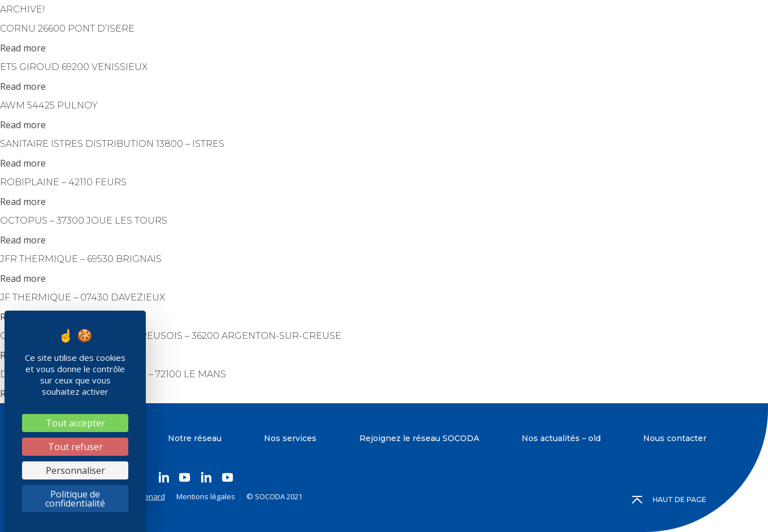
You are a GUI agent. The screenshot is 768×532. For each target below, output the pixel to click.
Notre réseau (195, 438)
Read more (23, 48)
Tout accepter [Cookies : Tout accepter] (75, 423)
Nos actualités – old (561, 438)
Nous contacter (675, 438)
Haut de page (670, 500)
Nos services (290, 438)
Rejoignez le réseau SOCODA (419, 438)
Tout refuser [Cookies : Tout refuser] (75, 447)
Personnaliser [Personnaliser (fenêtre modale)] (75, 470)
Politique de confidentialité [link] (75, 499)
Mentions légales (206, 496)
